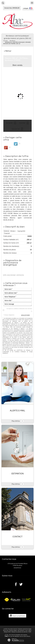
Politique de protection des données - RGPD (21, 632)
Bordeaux (13, 41)
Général (6, 231)
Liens (26, 630)
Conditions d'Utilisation (20, 352)
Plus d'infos (18, 421)
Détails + (13, 231)
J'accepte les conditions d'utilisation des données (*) (19, 310)
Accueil (6, 41)
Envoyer (25, 315)
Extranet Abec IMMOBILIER (12, 8)
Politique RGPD (7, 632)
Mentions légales (13, 630)
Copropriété (21, 231)
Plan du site (6, 630)
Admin (30, 630)
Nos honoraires (21, 630)
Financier (7, 233)
